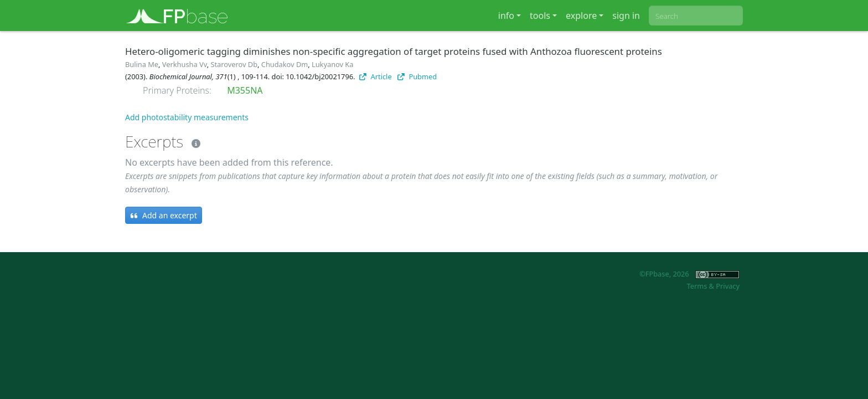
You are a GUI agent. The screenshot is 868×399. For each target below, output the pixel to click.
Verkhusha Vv (185, 64)
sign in (626, 16)
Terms (697, 286)
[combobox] (696, 16)
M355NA (245, 90)
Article (376, 76)
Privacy (728, 286)
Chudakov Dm (285, 64)
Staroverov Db (234, 64)
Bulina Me (142, 64)
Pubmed (417, 76)
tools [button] (540, 16)
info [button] (506, 16)
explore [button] (581, 16)
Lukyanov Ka (332, 64)
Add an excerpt (164, 215)
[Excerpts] (194, 141)
